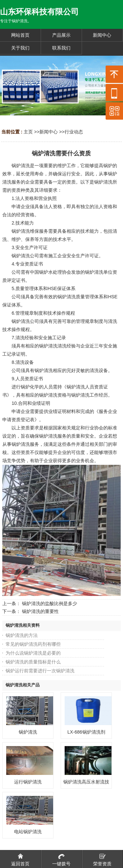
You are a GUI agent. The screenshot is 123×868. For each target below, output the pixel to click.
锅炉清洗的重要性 (40, 611)
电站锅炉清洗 (28, 832)
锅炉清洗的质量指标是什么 (33, 662)
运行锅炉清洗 (28, 782)
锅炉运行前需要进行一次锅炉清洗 (40, 671)
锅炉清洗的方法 (22, 635)
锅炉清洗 (28, 732)
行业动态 (74, 132)
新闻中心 (49, 132)
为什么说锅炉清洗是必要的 (33, 653)
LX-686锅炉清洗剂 (86, 732)
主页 (28, 132)
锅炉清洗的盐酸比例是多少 (50, 603)
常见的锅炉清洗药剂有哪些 (33, 644)
